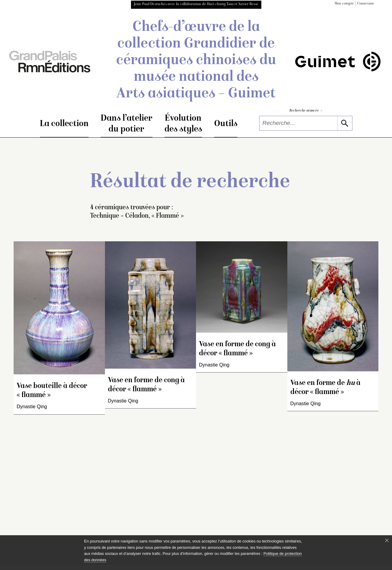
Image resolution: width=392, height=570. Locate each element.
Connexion (366, 4)
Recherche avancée (306, 111)
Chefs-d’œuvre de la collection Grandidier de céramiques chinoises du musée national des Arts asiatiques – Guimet (196, 61)
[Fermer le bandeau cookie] (387, 540)
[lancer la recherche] (345, 123)
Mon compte (344, 4)
